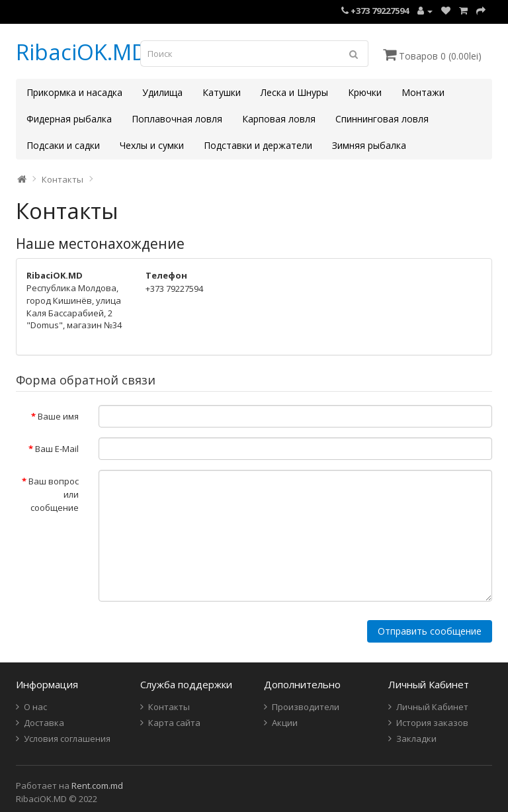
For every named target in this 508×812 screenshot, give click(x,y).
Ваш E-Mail (57, 449)
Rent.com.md (97, 786)
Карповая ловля (279, 119)
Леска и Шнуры (294, 92)
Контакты (63, 179)
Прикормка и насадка (74, 92)
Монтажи (423, 92)
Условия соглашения (67, 739)
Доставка (44, 723)
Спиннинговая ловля (382, 119)
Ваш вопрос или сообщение (54, 494)
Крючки (365, 92)
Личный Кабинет (432, 707)
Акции (285, 723)
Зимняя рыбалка (369, 145)
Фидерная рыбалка (69, 119)
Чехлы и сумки (152, 145)
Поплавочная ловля (177, 119)
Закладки (416, 739)
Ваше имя (58, 416)
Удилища (162, 92)
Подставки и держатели (258, 145)
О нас (35, 707)
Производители (306, 707)
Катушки (222, 92)
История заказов (432, 723)
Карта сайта (174, 723)
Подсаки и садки (63, 145)
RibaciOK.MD (82, 52)
